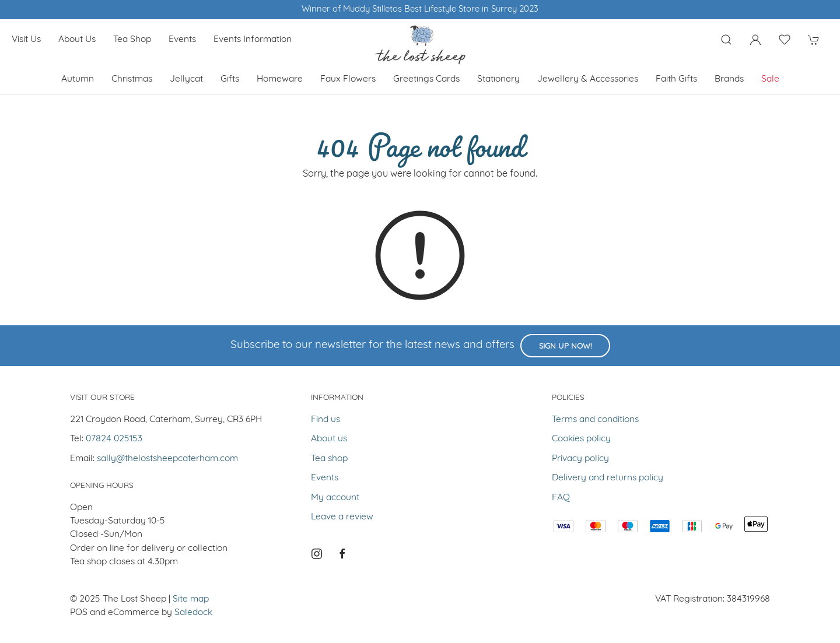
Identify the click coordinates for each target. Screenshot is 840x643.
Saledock (193, 613)
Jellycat (186, 79)
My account (335, 498)
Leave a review (342, 517)
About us (77, 40)
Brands (729, 79)
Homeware (280, 79)
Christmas (132, 79)
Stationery (498, 79)
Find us (325, 420)
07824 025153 (114, 439)
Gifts (230, 79)
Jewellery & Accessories (588, 79)
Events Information (253, 40)
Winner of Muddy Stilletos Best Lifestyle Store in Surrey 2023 (420, 10)
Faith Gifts (676, 79)
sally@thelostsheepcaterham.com (167, 459)
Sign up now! (565, 347)
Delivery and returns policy (608, 478)
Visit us (26, 40)
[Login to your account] (755, 40)
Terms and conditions (595, 420)
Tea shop (132, 40)
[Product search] (726, 40)
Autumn (78, 79)
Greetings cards (426, 79)
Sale (770, 79)
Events (182, 40)
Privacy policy (580, 459)
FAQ (561, 498)
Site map (191, 599)
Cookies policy (581, 439)
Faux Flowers (348, 79)
